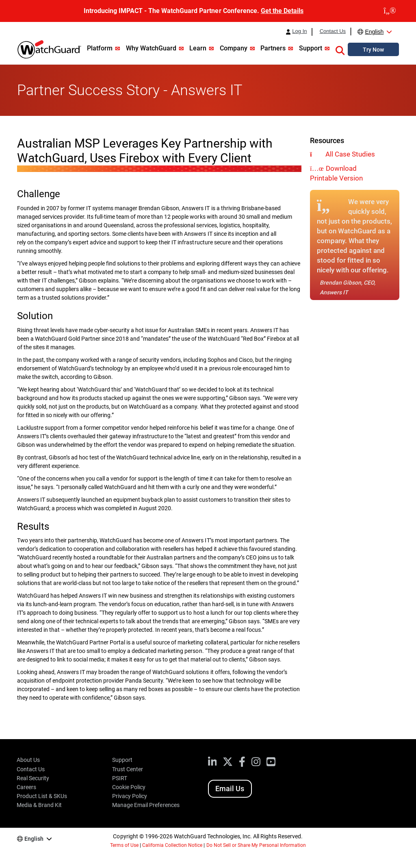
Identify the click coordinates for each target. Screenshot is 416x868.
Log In (299, 31)
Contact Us (333, 31)
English (374, 32)
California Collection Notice (172, 845)
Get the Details (282, 11)
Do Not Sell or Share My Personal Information (256, 845)
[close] (390, 11)
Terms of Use (124, 845)
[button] (340, 49)
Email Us (230, 789)
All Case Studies (350, 154)
